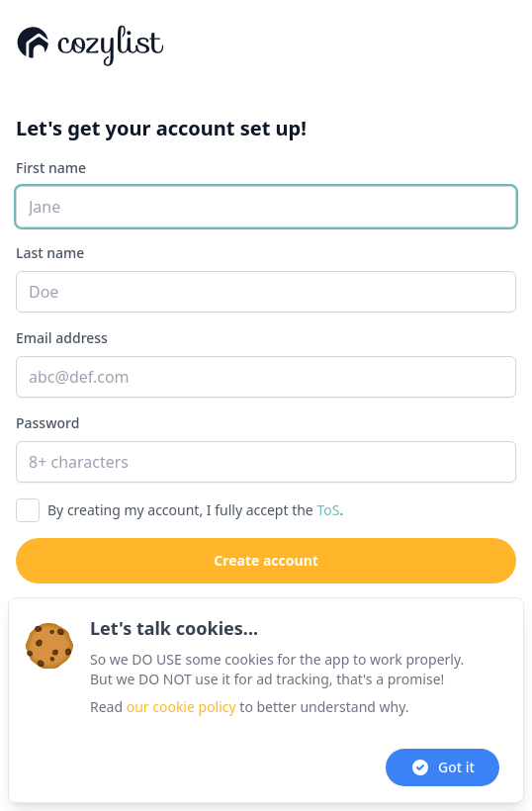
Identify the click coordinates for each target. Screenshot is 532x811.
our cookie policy (181, 707)
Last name (50, 253)
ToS (328, 510)
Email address (62, 338)
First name (51, 168)
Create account (266, 560)
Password (47, 423)
